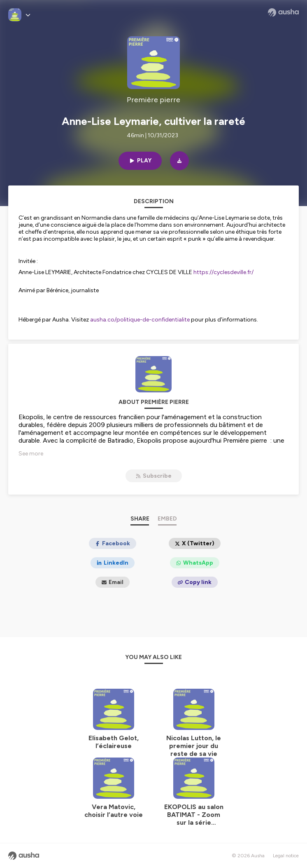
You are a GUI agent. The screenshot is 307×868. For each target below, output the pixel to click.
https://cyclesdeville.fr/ (223, 272)
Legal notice (286, 856)
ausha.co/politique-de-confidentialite (140, 320)
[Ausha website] (283, 12)
